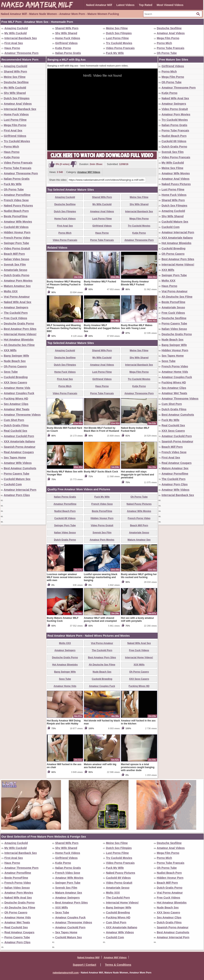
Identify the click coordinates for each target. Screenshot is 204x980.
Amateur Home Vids (17, 388)
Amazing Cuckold (16, 28)
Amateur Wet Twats (17, 409)
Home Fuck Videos (68, 38)
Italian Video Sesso (16, 259)
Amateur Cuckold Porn (19, 436)
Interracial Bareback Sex (21, 38)
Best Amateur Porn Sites (20, 329)
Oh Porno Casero (15, 366)
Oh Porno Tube (167, 53)
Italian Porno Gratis (68, 53)
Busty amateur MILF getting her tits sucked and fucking (139, 576)
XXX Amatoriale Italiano (19, 441)
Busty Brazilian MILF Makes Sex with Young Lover (137, 327)
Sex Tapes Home (15, 458)
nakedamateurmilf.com (66, 973)
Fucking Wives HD (16, 399)
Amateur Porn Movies (18, 281)
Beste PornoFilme (16, 216)
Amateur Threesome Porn (21, 53)
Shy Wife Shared (66, 33)
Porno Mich (164, 43)
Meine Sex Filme (117, 28)
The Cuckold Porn (16, 313)
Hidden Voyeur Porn (17, 232)
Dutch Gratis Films (16, 425)
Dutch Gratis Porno (17, 275)
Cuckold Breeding (16, 377)
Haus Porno (12, 48)
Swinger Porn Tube (16, 243)
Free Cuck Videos (15, 318)
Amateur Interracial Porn (20, 490)
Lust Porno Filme (117, 38)
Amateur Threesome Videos (22, 415)
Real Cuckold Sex (16, 431)
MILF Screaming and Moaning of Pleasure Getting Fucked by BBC (64, 328)
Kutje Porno (63, 48)
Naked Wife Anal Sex (18, 302)
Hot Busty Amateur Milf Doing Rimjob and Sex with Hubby (64, 722)
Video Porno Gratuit (17, 248)
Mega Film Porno (168, 38)
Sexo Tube (11, 372)
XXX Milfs (10, 350)
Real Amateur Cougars (19, 452)
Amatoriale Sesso (16, 270)
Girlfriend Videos (66, 43)
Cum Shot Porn (14, 420)
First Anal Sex (14, 43)
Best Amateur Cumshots (20, 468)
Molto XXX (11, 291)
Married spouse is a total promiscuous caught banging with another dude (138, 767)
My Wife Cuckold (16, 33)
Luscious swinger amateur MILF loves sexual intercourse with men (64, 577)
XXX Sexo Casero (15, 382)
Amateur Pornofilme (17, 195)
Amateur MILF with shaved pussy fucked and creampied (100, 619)
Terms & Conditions (118, 965)
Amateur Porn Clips (17, 495)
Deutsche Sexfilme (169, 28)
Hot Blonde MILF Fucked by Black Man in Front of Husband (102, 429)
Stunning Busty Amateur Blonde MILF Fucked (135, 283)
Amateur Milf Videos (89, 172)
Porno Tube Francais (171, 48)
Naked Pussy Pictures (18, 206)
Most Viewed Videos (170, 5)
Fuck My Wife (115, 53)
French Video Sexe (16, 200)
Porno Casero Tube (17, 474)
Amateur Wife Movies (18, 222)
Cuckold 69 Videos (16, 227)
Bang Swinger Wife (16, 356)
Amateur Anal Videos (171, 33)
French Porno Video (17, 238)
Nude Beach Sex (15, 361)
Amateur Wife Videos (18, 463)
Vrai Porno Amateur (17, 297)
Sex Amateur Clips (16, 404)
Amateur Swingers (16, 307)
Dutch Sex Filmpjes (119, 33)
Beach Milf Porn (14, 254)
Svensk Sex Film (15, 265)
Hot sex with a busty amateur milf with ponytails (137, 619)
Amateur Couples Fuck (19, 393)
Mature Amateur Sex (17, 286)
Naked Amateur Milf (99, 5)
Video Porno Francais (120, 48)
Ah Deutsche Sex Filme (19, 345)
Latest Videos (125, 5)
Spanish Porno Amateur (20, 447)
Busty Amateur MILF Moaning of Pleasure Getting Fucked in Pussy (64, 285)
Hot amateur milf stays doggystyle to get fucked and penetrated (137, 475)
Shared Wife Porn (67, 28)
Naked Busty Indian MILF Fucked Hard (135, 429)
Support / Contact (84, 965)
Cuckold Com (13, 484)
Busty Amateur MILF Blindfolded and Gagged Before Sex (102, 328)
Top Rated (146, 5)
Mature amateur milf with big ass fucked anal (100, 766)
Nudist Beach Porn (16, 211)
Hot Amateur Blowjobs (19, 340)
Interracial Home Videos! (20, 334)
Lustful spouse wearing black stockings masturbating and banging (101, 577)
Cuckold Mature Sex (17, 479)
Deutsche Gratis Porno (19, 323)
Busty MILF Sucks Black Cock (101, 472)
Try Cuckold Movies (119, 43)
